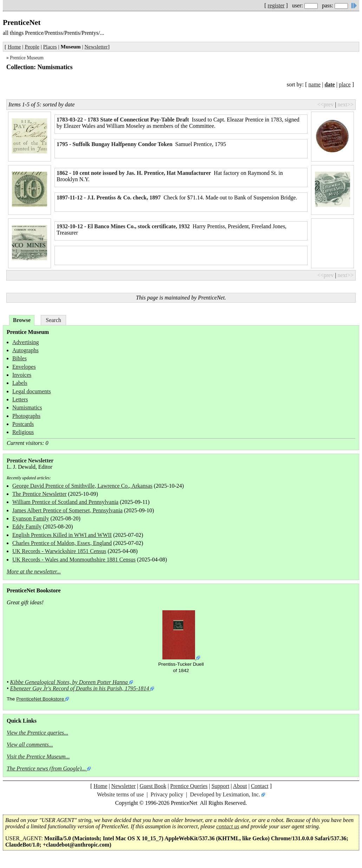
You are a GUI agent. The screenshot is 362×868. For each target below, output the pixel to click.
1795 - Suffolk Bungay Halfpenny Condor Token (115, 144)
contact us (228, 826)
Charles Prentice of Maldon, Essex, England (62, 543)
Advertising (26, 342)
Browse (22, 320)
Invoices (22, 375)
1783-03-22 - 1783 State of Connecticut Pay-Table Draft (123, 120)
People (32, 47)
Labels (20, 383)
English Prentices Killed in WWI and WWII (62, 535)
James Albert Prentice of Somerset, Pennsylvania (67, 510)
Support (221, 786)
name (315, 84)
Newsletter (96, 47)
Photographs (26, 416)
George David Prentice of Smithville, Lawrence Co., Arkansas (82, 486)
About (240, 786)
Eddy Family (27, 527)
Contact (260, 786)
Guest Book (153, 786)
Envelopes (24, 367)
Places (50, 47)
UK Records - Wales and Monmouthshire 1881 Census (74, 560)
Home (14, 47)
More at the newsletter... (34, 571)
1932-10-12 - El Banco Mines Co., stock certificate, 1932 (123, 226)
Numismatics (27, 407)
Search (53, 320)
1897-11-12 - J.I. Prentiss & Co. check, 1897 (109, 198)
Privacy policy (167, 794)
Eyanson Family (31, 518)
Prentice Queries (189, 786)
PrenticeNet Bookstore (40, 699)
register (276, 5)
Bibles (20, 358)
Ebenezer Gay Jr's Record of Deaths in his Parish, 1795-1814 (80, 688)
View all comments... (30, 745)
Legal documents (32, 391)
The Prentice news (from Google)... (46, 768)
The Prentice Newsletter (40, 494)
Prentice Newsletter (30, 461)
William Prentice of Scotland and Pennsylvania (65, 502)
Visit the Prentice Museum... (38, 757)
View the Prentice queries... (37, 733)
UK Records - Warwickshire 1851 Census (59, 551)
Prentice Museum (27, 58)
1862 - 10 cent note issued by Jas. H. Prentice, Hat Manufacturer (134, 173)
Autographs (25, 350)
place (345, 84)
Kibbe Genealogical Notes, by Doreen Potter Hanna (69, 682)
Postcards (23, 424)
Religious (23, 432)
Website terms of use (120, 794)
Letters (20, 399)
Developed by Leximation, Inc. (225, 794)
